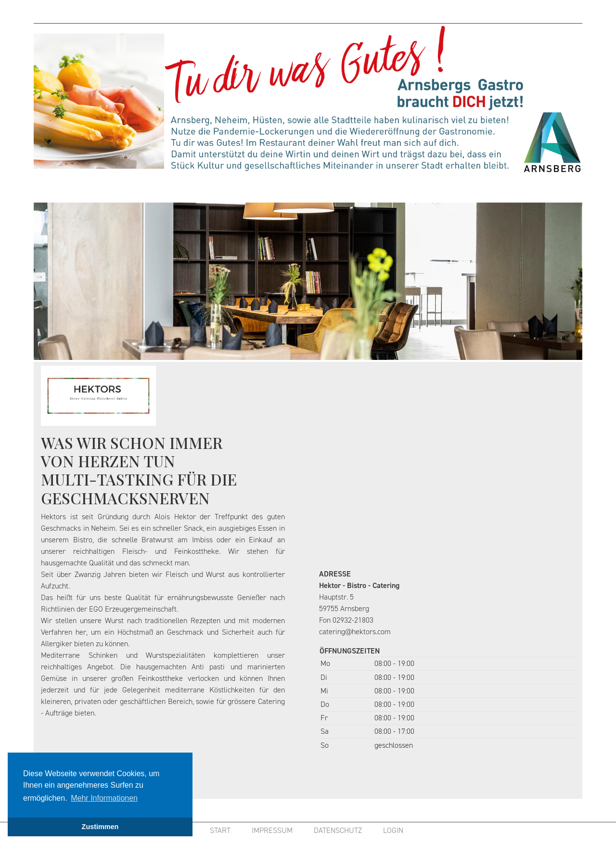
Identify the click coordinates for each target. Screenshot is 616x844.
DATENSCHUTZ (338, 830)
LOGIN (393, 830)
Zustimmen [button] (100, 827)
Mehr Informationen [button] (104, 798)
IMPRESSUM (272, 830)
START (220, 830)
